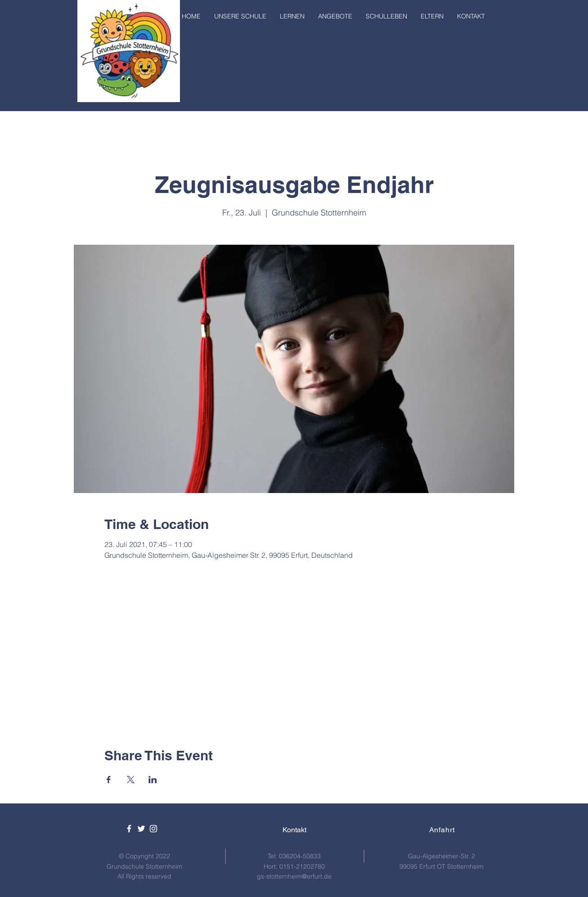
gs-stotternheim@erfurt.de (294, 876)
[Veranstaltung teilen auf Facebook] (109, 780)
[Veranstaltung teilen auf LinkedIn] (153, 780)
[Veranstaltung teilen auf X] (131, 780)
